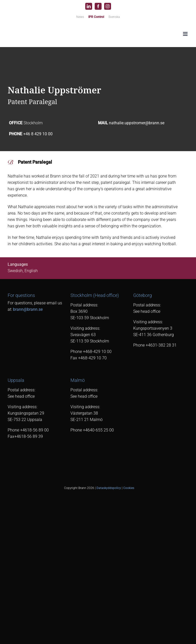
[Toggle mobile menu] (186, 34)
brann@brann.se (28, 309)
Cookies (129, 488)
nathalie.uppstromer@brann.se (137, 123)
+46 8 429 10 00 (38, 134)
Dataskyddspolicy (109, 488)
